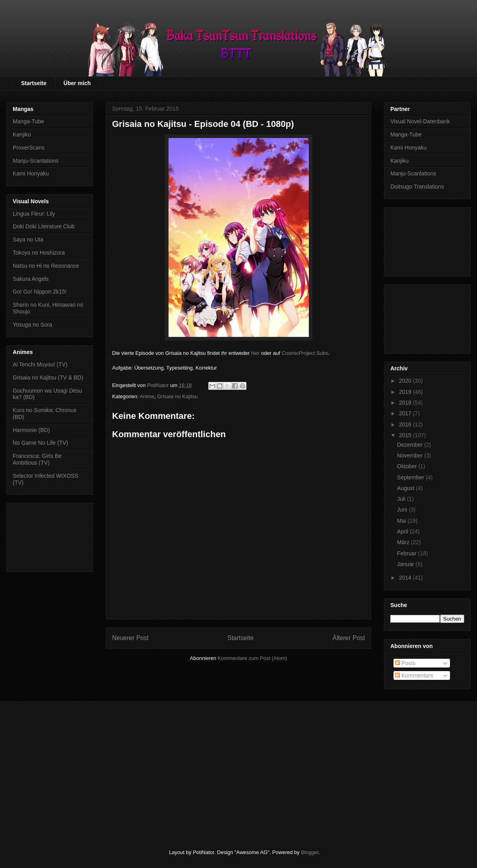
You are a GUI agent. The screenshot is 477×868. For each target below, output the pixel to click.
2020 (406, 381)
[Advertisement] (50, 536)
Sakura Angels (31, 279)
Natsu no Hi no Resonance (46, 266)
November (411, 455)
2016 (406, 424)
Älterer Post (349, 638)
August (406, 488)
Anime (147, 396)
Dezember (411, 445)
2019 (406, 392)
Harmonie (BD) (31, 430)
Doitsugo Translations (417, 187)
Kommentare (414, 675)
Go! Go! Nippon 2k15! (40, 292)
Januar (406, 564)
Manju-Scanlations (36, 161)
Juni (403, 510)
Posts (405, 663)
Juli (402, 499)
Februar (408, 553)
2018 (406, 403)
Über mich (77, 83)
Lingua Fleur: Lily (34, 214)
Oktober (408, 466)
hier (256, 353)
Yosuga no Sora (32, 325)
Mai (402, 521)
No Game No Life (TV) (40, 443)
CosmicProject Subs (305, 353)
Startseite (34, 83)
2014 (406, 578)
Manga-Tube (28, 121)
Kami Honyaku (31, 173)
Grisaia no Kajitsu (177, 396)
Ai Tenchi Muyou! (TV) (40, 364)
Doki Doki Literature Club (44, 226)
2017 (406, 413)
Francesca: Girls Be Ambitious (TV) (37, 459)
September (411, 477)
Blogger (310, 852)
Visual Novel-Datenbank (420, 121)
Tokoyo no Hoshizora (39, 253)
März (404, 542)
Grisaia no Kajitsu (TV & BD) (48, 378)
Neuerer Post (130, 638)
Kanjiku (22, 134)
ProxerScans (29, 148)
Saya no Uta (28, 239)
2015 (406, 435)
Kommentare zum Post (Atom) (253, 658)
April (403, 531)
